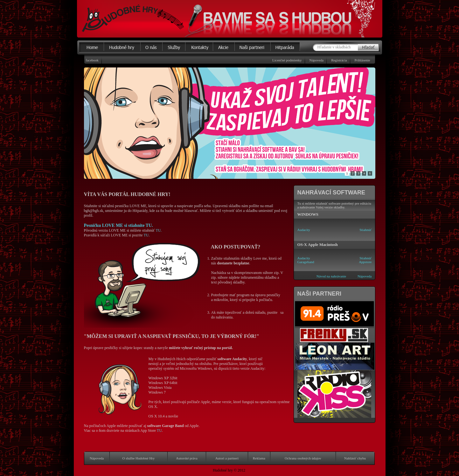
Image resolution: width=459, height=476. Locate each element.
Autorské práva (187, 458)
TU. (159, 230)
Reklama (259, 458)
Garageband (306, 262)
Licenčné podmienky (287, 60)
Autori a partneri (227, 458)
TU (146, 235)
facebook (92, 60)
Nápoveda (317, 60)
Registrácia (339, 60)
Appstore (365, 262)
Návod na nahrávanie (331, 276)
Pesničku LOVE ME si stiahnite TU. (118, 225)
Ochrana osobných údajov (303, 458)
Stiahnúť (365, 230)
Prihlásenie (362, 60)
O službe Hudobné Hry (139, 458)
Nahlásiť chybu (355, 458)
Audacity (303, 230)
